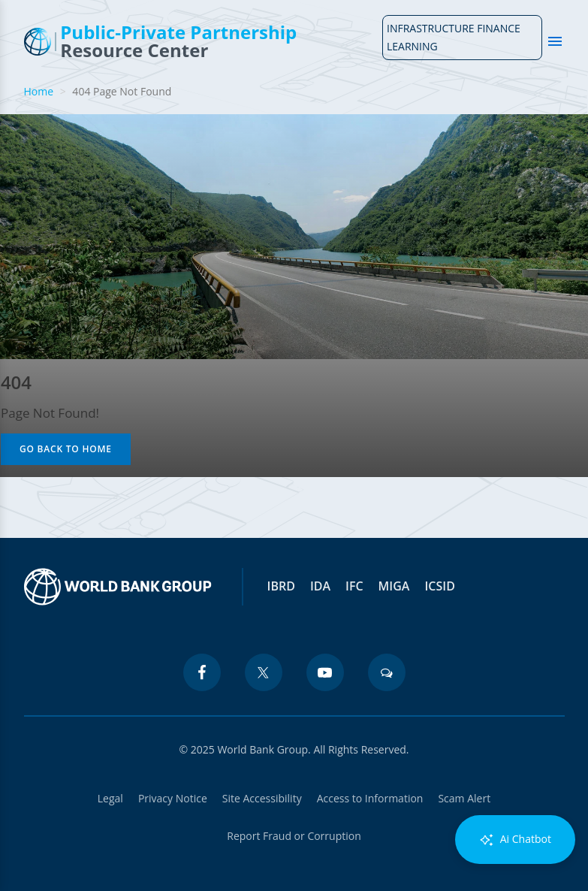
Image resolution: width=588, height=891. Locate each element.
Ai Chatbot (515, 840)
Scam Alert (464, 798)
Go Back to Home (66, 449)
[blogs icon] (387, 672)
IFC (354, 586)
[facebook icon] (202, 672)
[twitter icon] (264, 672)
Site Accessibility (262, 798)
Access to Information (370, 798)
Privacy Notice (173, 798)
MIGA (394, 586)
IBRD (281, 586)
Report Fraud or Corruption (294, 836)
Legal (110, 798)
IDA (320, 586)
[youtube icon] (325, 672)
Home (39, 91)
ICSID (439, 586)
